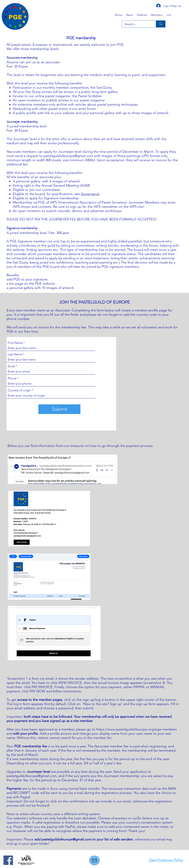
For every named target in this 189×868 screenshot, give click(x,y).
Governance (90, 194)
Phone (12, 378)
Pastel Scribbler (90, 96)
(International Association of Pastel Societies (92, 202)
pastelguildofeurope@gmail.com (32, 776)
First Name (15, 343)
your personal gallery (99, 113)
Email (11, 366)
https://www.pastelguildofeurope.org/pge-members (137, 729)
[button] (142, 15)
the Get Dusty (101, 88)
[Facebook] (8, 860)
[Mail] (94, 860)
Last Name (15, 354)
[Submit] (59, 409)
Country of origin (19, 390)
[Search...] (136, 24)
